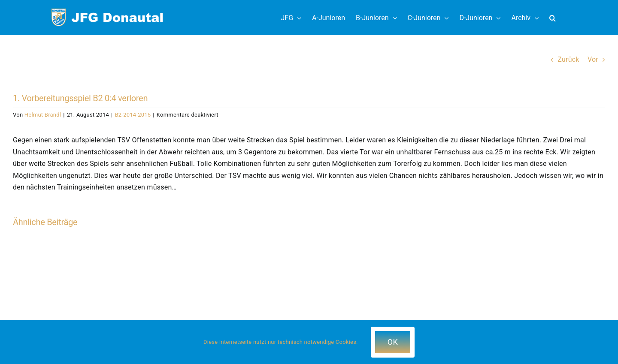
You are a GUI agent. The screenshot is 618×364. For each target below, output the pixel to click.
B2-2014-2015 (133, 115)
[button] (553, 17)
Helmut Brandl (43, 115)
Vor (593, 59)
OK (393, 342)
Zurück (568, 59)
